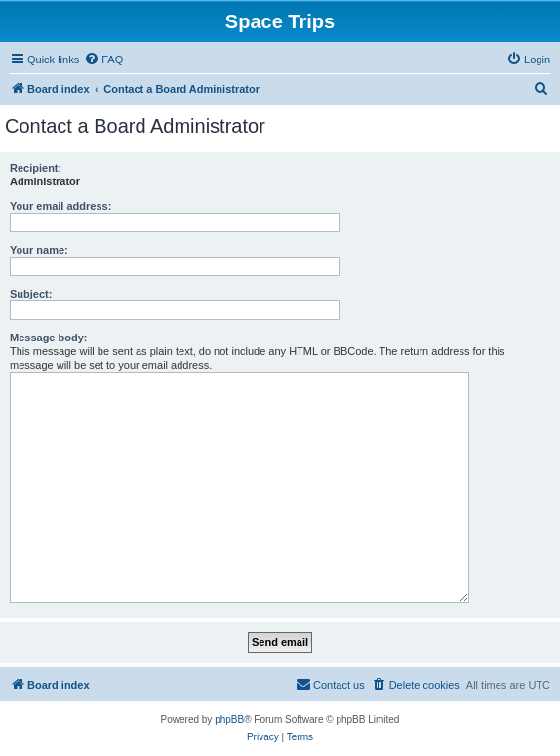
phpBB (229, 719)
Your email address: (60, 206)
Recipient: (36, 168)
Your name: (39, 250)
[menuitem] (103, 60)
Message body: (48, 338)
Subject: (31, 294)
